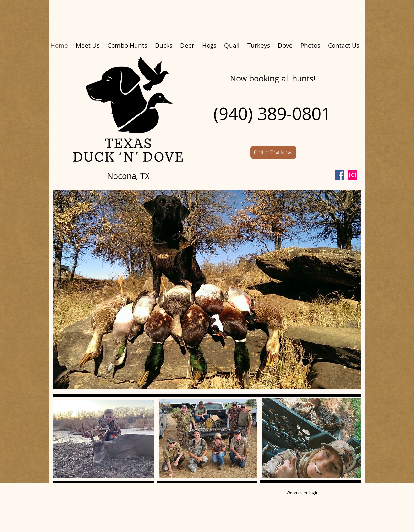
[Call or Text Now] (273, 152)
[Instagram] (353, 175)
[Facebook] (340, 175)
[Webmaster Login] (302, 493)
